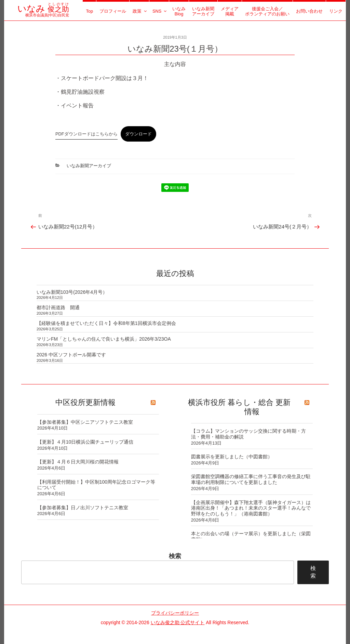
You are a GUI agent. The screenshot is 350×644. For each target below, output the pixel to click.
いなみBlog (179, 11)
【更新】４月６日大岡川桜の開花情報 (78, 462)
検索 (175, 556)
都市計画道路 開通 (58, 307)
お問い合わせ (309, 11)
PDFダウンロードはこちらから (86, 134)
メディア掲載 (230, 11)
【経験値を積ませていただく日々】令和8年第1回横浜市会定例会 (106, 323)
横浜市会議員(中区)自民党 (43, 13)
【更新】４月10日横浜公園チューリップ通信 (85, 442)
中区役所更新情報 (85, 402)
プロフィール (113, 11)
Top (89, 11)
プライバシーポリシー (175, 613)
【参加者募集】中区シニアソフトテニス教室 (85, 422)
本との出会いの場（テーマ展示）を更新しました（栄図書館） (251, 536)
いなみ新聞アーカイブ (203, 11)
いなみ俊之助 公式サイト (178, 622)
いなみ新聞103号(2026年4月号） (72, 292)
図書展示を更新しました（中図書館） (232, 457)
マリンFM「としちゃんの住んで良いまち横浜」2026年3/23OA (104, 339)
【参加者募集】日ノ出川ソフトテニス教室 (83, 508)
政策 (140, 11)
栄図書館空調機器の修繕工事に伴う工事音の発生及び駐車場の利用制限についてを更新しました (251, 479)
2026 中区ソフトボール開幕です (71, 355)
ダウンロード (138, 134)
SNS (160, 11)
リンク (336, 11)
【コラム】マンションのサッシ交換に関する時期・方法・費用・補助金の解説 (248, 434)
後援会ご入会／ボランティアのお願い (267, 11)
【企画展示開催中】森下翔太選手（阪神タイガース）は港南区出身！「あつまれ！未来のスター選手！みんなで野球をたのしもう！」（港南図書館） (251, 508)
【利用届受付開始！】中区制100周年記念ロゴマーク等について (96, 485)
